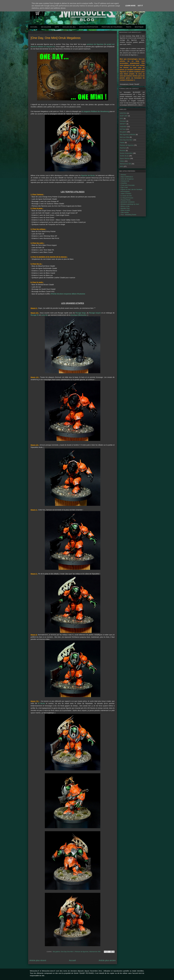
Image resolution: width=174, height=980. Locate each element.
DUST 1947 (124, 116)
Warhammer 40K (95, 952)
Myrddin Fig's (125, 208)
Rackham (123, 148)
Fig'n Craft (124, 187)
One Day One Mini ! (67, 952)
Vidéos (122, 161)
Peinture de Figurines (112, 27)
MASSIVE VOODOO (128, 202)
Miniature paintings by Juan (130, 204)
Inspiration (123, 127)
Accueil (34, 27)
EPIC (122, 118)
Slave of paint (125, 210)
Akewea (123, 175)
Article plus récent (38, 960)
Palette (122, 143)
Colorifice (124, 183)
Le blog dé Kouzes (127, 198)
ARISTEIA (123, 113)
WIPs (57, 27)
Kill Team (123, 129)
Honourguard (125, 191)
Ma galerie (46, 27)
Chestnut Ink (125, 181)
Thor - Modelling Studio (129, 215)
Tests (129, 27)
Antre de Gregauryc (127, 179)
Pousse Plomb (126, 200)
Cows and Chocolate (128, 185)
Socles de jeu (69, 27)
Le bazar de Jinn (126, 196)
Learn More (130, 6)
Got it (140, 6)
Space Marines (125, 158)
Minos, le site (125, 206)
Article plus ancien (107, 960)
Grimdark (123, 121)
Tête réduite (125, 212)
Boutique (139, 27)
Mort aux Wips (125, 137)
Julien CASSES (126, 194)
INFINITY (123, 124)
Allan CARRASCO (127, 177)
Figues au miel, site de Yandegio (132, 189)
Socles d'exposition (89, 27)
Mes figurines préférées (128, 135)
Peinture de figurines (82, 952)
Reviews (123, 151)
